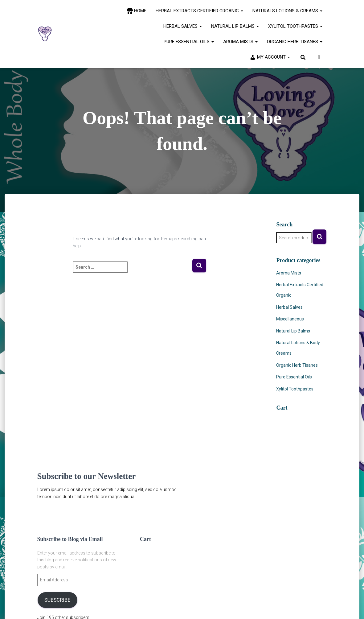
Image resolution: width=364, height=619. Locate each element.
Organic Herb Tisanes (295, 42)
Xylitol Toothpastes (295, 26)
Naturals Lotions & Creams (287, 11)
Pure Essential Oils (189, 42)
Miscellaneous (290, 319)
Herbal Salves (183, 26)
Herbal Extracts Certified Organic (199, 11)
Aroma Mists (240, 42)
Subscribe (57, 600)
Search (319, 237)
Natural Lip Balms (235, 26)
